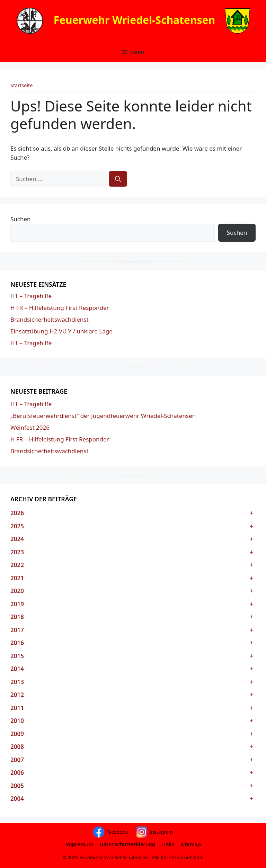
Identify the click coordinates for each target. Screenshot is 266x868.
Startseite (21, 85)
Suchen (21, 219)
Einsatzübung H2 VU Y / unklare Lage (61, 331)
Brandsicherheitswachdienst (50, 319)
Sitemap (191, 844)
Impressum (79, 844)
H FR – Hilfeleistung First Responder (60, 308)
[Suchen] (118, 179)
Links (168, 844)
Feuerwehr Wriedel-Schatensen (134, 20)
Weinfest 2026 (30, 427)
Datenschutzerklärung (127, 844)
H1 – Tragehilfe (31, 296)
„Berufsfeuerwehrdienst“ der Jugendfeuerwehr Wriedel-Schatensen (103, 416)
